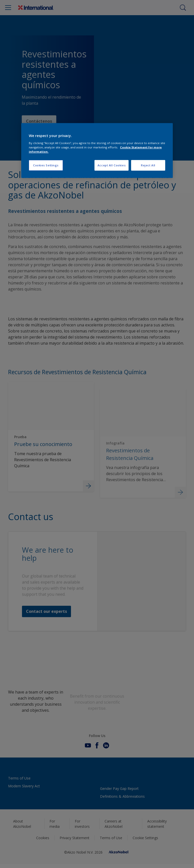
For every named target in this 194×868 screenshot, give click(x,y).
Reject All (148, 165)
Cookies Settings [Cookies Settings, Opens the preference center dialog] (46, 165)
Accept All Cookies (112, 165)
